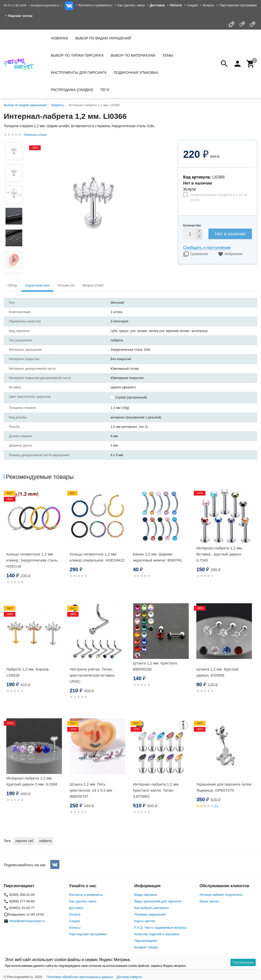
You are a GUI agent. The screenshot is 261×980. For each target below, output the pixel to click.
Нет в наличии (230, 234)
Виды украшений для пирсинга (158, 901)
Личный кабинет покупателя (221, 895)
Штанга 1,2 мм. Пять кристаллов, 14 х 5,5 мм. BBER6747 (91, 790)
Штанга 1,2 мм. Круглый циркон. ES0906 (217, 672)
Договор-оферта (129, 977)
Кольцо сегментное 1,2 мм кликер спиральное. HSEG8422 (97, 557)
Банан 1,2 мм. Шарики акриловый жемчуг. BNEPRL (158, 557)
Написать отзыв (35, 135)
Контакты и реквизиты (95, 5)
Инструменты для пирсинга (79, 73)
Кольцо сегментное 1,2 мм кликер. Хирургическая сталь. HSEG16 (32, 560)
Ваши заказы (210, 901)
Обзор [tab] (12, 285)
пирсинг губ (24, 841)
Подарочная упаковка (136, 73)
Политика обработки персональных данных (80, 977)
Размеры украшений (150, 914)
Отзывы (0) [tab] (66, 285)
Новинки (60, 38)
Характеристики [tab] (37, 285)
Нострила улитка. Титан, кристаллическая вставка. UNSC (93, 675)
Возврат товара (146, 947)
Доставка (76, 908)
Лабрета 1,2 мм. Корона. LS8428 (28, 672)
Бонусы (209, 5)
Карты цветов (145, 921)
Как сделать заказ (131, 5)
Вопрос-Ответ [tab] (93, 285)
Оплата (75, 914)
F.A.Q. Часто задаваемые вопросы (161, 928)
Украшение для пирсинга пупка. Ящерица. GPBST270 (224, 787)
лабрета (45, 841)
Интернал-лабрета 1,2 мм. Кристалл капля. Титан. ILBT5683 (156, 790)
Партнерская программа (238, 5)
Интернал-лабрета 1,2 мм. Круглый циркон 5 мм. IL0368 (32, 781)
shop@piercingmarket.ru (45, 5)
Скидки (192, 5)
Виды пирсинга (146, 895)
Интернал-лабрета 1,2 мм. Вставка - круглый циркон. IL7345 (220, 554)
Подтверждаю (243, 962)
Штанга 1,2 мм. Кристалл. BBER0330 (156, 666)
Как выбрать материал (152, 908)
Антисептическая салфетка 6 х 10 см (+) (219, 197)
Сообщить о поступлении (207, 248)
